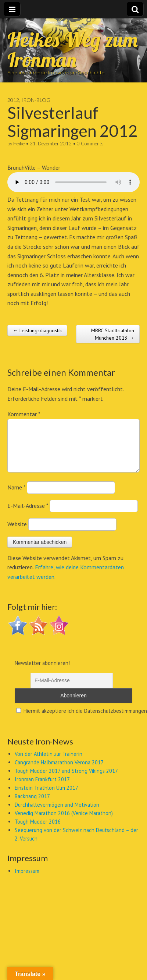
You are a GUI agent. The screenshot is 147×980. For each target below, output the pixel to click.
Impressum (27, 880)
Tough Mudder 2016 (38, 830)
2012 (13, 100)
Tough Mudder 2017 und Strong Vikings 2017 (66, 780)
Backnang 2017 (32, 805)
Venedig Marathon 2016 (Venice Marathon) (64, 822)
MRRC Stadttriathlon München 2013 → (113, 334)
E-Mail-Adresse (28, 514)
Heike (19, 144)
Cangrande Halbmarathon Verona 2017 (59, 771)
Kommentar (24, 414)
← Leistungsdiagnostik (37, 330)
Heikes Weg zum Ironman (73, 50)
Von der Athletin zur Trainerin (49, 763)
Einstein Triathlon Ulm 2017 (46, 797)
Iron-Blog (36, 100)
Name (16, 496)
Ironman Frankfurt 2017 (42, 788)
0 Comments (90, 144)
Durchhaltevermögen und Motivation (57, 813)
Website (17, 533)
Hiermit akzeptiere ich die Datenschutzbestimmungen (82, 720)
